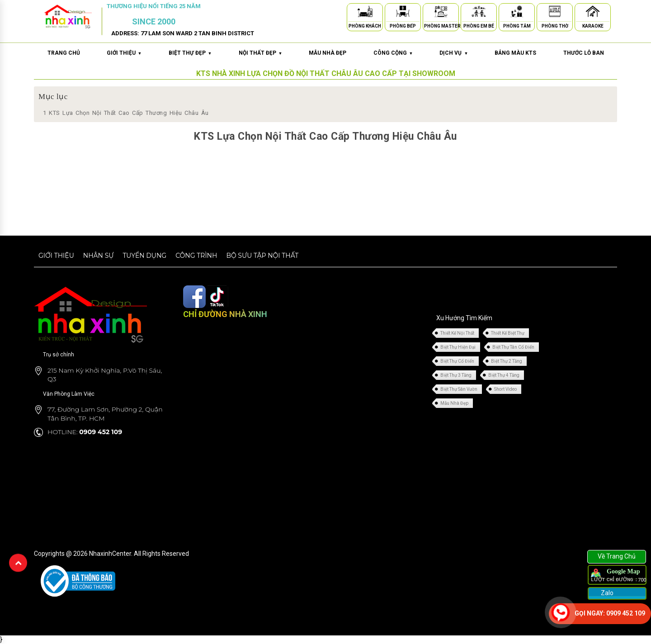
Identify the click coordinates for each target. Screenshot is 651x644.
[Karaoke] (593, 13)
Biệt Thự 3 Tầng (456, 375)
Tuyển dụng (144, 256)
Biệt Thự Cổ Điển (457, 361)
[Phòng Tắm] (517, 13)
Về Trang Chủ (617, 556)
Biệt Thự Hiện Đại (458, 347)
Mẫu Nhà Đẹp (454, 403)
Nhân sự (99, 256)
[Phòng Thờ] (555, 13)
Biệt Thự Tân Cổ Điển (513, 347)
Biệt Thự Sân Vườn (459, 389)
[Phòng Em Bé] (479, 13)
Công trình (196, 256)
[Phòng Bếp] (403, 13)
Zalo (606, 593)
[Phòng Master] (441, 13)
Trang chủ (64, 53)
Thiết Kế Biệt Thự (508, 333)
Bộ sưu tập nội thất (262, 256)
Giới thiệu (56, 256)
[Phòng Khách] (365, 13)
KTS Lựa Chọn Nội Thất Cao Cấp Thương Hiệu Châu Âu (126, 113)
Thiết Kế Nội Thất (457, 333)
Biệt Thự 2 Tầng (507, 361)
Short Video (505, 389)
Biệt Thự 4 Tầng (504, 375)
